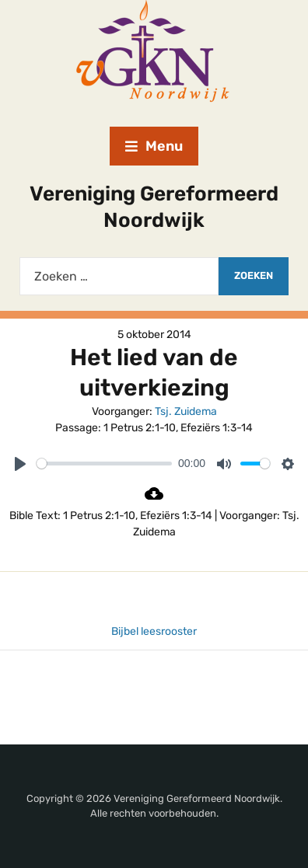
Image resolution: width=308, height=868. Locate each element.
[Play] (20, 464)
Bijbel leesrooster (154, 631)
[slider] (104, 464)
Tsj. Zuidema (186, 411)
